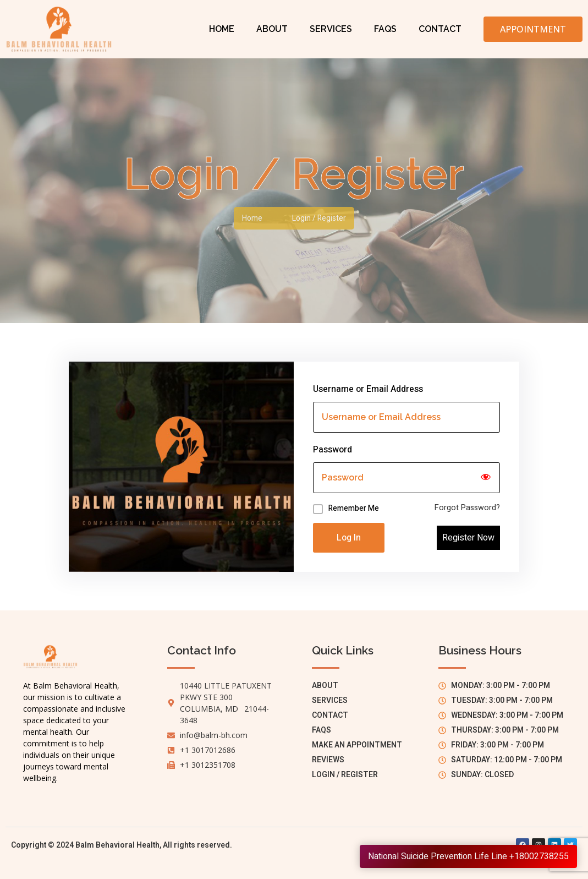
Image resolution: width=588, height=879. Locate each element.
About (272, 29)
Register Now (468, 538)
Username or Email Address (368, 389)
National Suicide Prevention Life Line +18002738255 (468, 856)
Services (331, 29)
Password (333, 450)
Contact (440, 29)
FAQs (385, 29)
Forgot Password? (467, 508)
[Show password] (486, 478)
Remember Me (354, 508)
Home (222, 29)
